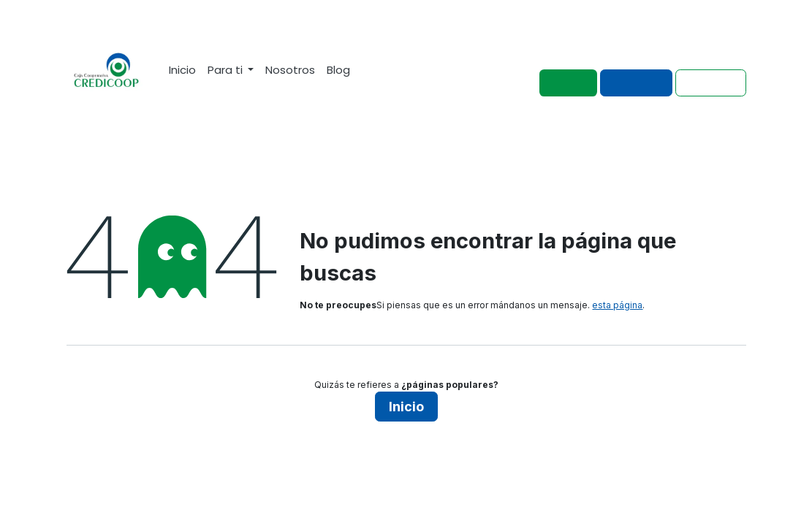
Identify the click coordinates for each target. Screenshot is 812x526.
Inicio (406, 407)
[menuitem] (182, 70)
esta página (617, 305)
